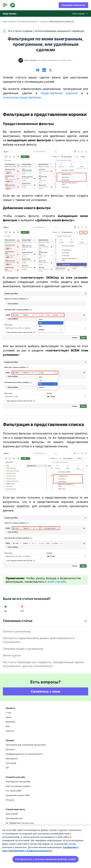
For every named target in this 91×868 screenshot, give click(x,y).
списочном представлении (22, 97)
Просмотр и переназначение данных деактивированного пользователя (39, 640)
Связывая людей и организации (23, 649)
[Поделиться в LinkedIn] (44, 70)
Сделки (44, 21)
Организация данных (27, 21)
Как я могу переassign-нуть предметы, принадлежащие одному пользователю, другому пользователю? (43, 664)
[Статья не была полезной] (22, 607)
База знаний (9, 21)
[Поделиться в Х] (50, 70)
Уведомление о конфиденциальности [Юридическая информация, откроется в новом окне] (30, 851)
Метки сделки (12, 655)
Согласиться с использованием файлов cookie (45, 859)
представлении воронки (59, 93)
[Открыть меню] (5, 5)
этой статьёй (57, 582)
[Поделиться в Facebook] (38, 70)
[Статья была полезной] (5, 607)
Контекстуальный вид (17, 631)
